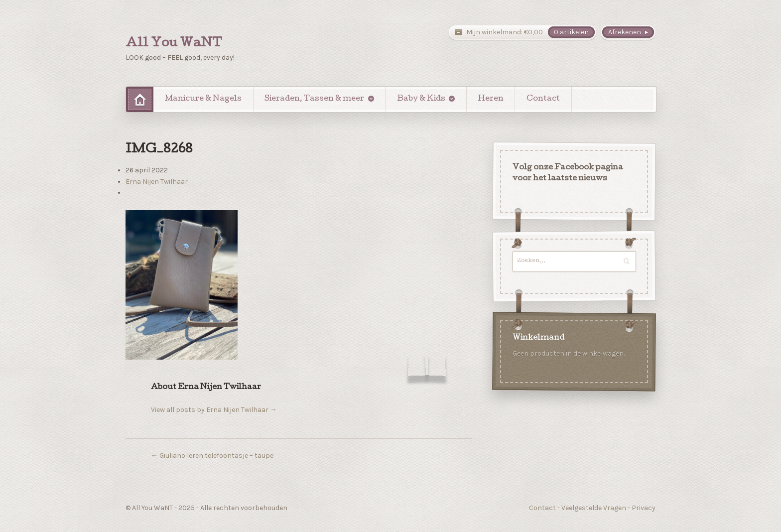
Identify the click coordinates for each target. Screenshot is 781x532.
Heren (491, 99)
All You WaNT (174, 44)
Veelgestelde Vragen (594, 508)
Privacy (644, 508)
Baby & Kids (421, 99)
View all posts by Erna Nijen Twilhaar (214, 410)
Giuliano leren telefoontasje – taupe (212, 456)
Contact (543, 99)
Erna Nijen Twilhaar (157, 182)
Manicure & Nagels (203, 99)
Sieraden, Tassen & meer (314, 99)
